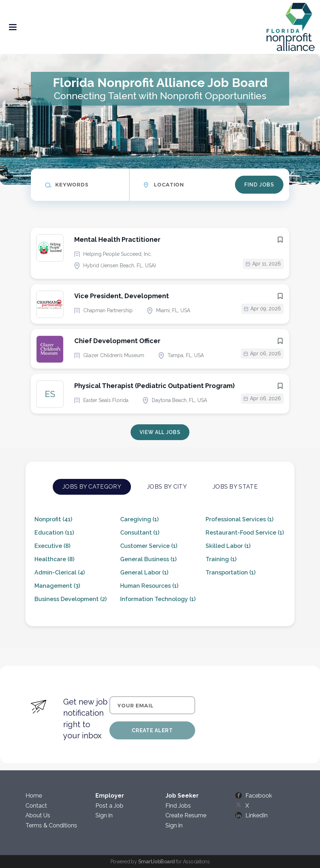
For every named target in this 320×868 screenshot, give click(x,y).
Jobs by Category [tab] (92, 487)
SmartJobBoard (156, 862)
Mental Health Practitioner (117, 239)
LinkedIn (257, 815)
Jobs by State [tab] (235, 487)
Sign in (104, 815)
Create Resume (186, 815)
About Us (38, 815)
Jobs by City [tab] (167, 487)
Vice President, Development (122, 296)
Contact (36, 806)
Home (34, 796)
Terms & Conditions (51, 825)
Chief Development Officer (117, 341)
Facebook (259, 796)
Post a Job (109, 806)
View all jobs (160, 432)
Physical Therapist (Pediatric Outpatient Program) (154, 386)
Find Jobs (259, 185)
